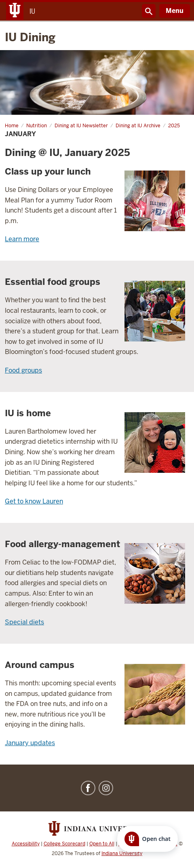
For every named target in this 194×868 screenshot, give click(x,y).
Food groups (23, 370)
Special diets (24, 622)
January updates (30, 743)
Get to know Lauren (34, 501)
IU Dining (30, 37)
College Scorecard (64, 844)
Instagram (106, 788)
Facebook (88, 788)
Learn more (22, 239)
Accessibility (26, 844)
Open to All (102, 844)
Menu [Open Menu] (175, 11)
